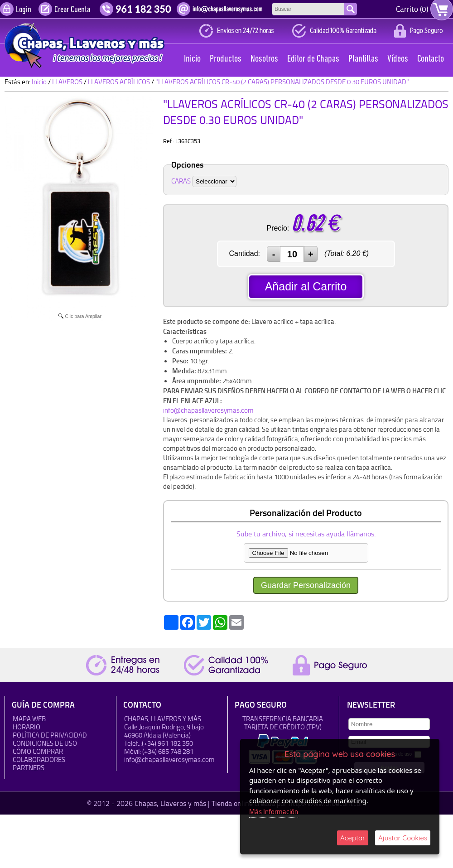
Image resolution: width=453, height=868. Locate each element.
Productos (226, 59)
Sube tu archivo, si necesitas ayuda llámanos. (306, 534)
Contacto (431, 59)
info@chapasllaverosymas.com (208, 410)
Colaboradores (39, 759)
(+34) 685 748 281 (168, 751)
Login (24, 10)
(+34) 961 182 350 (167, 743)
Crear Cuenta (72, 10)
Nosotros (264, 59)
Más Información (274, 812)
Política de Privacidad (50, 735)
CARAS (181, 181)
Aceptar (353, 838)
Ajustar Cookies (403, 838)
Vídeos (398, 59)
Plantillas (363, 59)
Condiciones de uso (45, 743)
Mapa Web (29, 719)
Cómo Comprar (38, 751)
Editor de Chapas (313, 59)
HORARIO (27, 727)
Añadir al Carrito (306, 286)
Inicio (192, 59)
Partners (29, 768)
